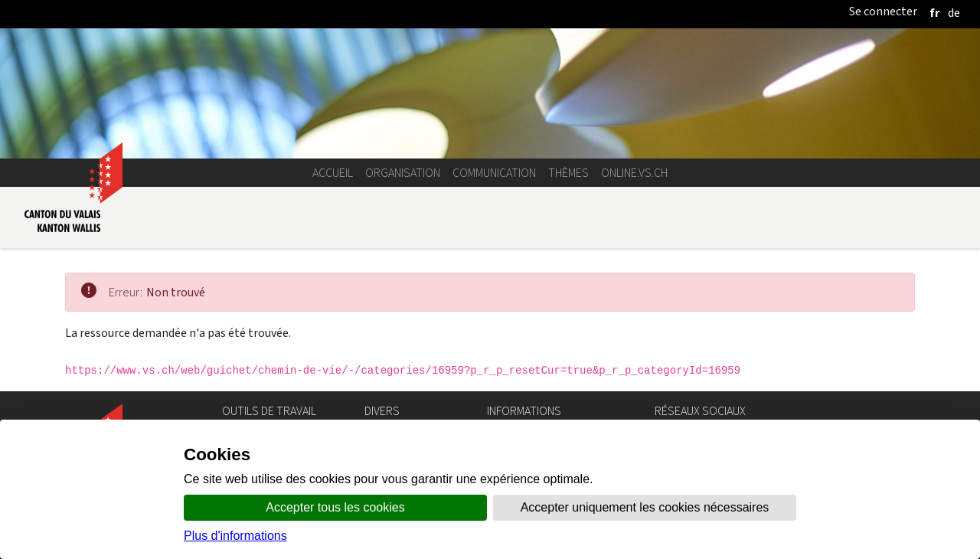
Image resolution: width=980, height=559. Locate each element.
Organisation (403, 173)
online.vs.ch (634, 173)
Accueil (333, 173)
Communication (494, 173)
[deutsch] (954, 13)
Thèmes (568, 173)
